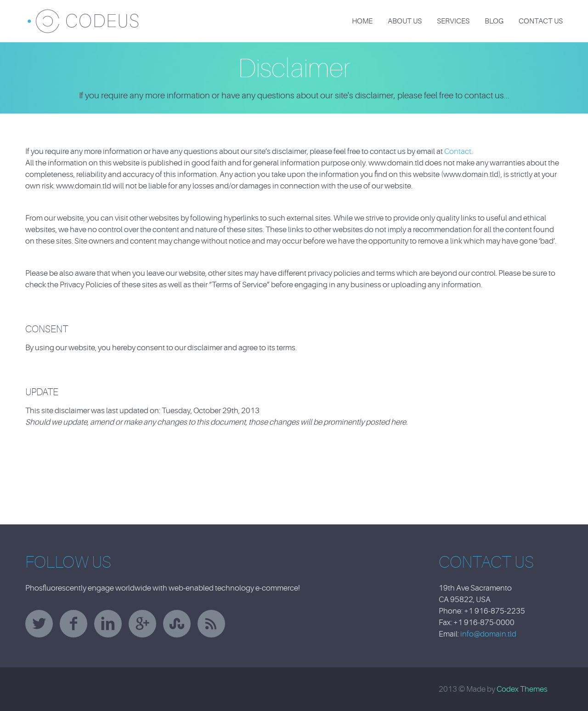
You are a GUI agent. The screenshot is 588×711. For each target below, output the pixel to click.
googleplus (142, 624)
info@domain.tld (488, 634)
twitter (39, 624)
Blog (494, 21)
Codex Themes (522, 689)
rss (211, 624)
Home (362, 21)
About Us (405, 21)
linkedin (108, 624)
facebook (73, 624)
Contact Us (541, 21)
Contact (458, 151)
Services (453, 21)
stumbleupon (177, 624)
